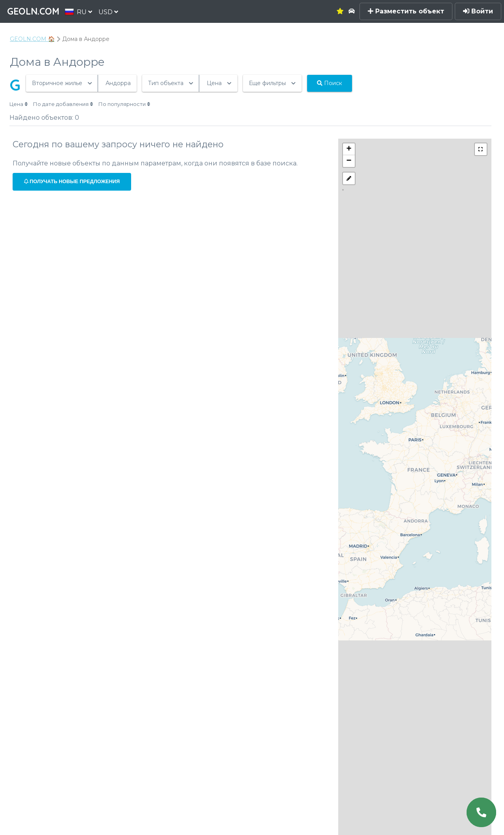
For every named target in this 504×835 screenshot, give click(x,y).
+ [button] (349, 149)
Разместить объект (406, 11)
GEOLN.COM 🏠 (32, 39)
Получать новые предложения (72, 181)
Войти (478, 11)
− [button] (349, 161)
